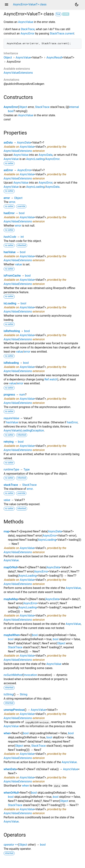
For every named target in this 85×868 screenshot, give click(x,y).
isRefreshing (12, 331)
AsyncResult (54, 57)
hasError (9, 213)
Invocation (30, 675)
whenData (10, 769)
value (18, 264)
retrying (9, 442)
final (58, 14)
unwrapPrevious (14, 710)
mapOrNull (11, 567)
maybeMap (11, 599)
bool (11, 111)
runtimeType (11, 469)
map (7, 531)
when (7, 733)
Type (27, 469)
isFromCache (12, 276)
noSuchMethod (13, 675)
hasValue (10, 252)
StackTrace (28, 29)
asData (8, 143)
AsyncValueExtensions (18, 73)
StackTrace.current (62, 33)
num (22, 395)
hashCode (10, 237)
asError (8, 170)
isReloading (11, 363)
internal (74, 107)
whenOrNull (11, 793)
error (7, 198)
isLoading (10, 303)
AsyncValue (26, 22)
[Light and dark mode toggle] (77, 5)
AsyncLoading (35, 159)
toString (8, 694)
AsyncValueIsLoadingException (24, 430)
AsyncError (27, 33)
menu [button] (7, 5)
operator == (11, 845)
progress (9, 395)
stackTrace (11, 485)
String (24, 694)
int (22, 237)
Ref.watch (51, 379)
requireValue (11, 418)
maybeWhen (12, 635)
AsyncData (24, 143)
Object (8, 57)
